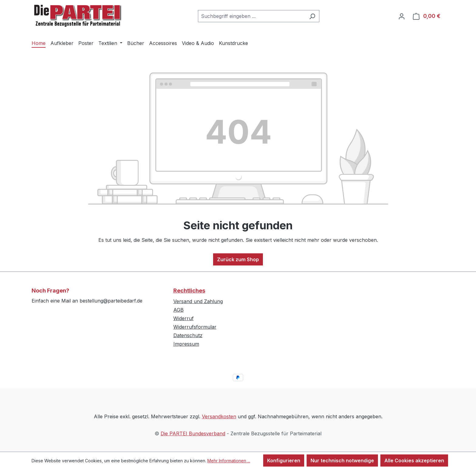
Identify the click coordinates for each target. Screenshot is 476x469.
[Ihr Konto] (402, 16)
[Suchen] (312, 16)
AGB (178, 310)
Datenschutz (188, 335)
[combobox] (252, 16)
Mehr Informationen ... (229, 461)
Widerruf (184, 318)
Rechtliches (189, 291)
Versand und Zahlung (198, 301)
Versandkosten (219, 416)
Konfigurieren (284, 460)
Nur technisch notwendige (342, 460)
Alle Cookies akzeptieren (414, 460)
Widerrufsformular (195, 327)
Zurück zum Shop (238, 259)
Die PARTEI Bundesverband (193, 433)
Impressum (186, 344)
